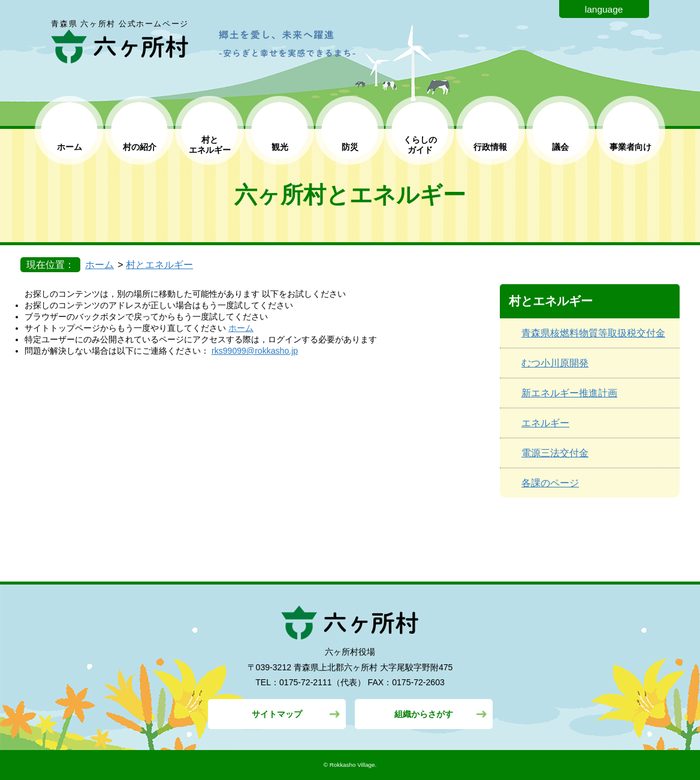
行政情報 (490, 147)
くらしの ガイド (420, 145)
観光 (280, 147)
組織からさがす (424, 714)
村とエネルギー (159, 265)
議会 (560, 147)
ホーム (70, 147)
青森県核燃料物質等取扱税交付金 (593, 333)
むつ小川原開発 (555, 363)
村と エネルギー (210, 145)
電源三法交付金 (555, 453)
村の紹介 (140, 147)
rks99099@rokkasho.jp (255, 351)
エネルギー (545, 423)
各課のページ (550, 483)
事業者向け (630, 147)
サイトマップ (277, 714)
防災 (350, 147)
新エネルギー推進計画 (569, 393)
